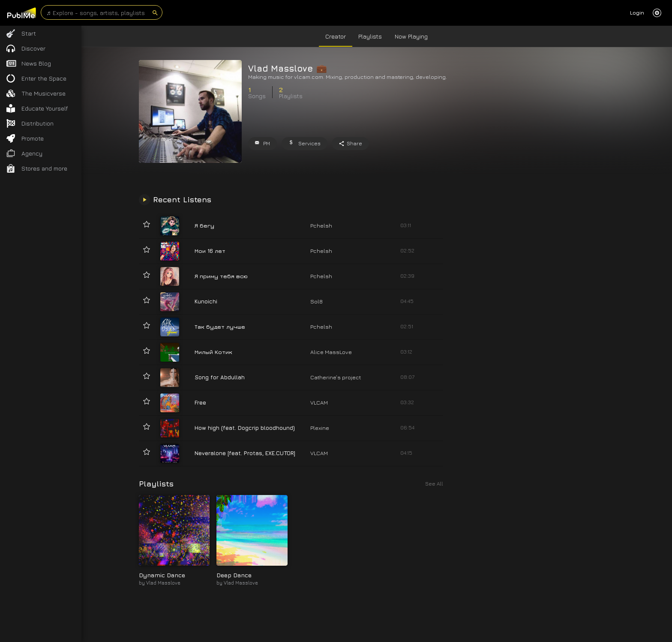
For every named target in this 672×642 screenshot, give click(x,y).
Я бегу (204, 225)
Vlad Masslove (163, 583)
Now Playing (411, 36)
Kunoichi (206, 301)
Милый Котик (213, 352)
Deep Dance (234, 575)
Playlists (370, 36)
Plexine (320, 428)
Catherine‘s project (336, 377)
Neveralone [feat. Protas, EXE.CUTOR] (245, 453)
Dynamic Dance (162, 575)
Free (200, 402)
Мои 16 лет (210, 251)
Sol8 (316, 301)
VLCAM (319, 402)
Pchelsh (321, 225)
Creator (336, 36)
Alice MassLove (331, 352)
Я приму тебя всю (221, 276)
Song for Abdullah (220, 377)
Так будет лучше (220, 327)
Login (637, 13)
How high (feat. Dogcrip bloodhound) (245, 428)
